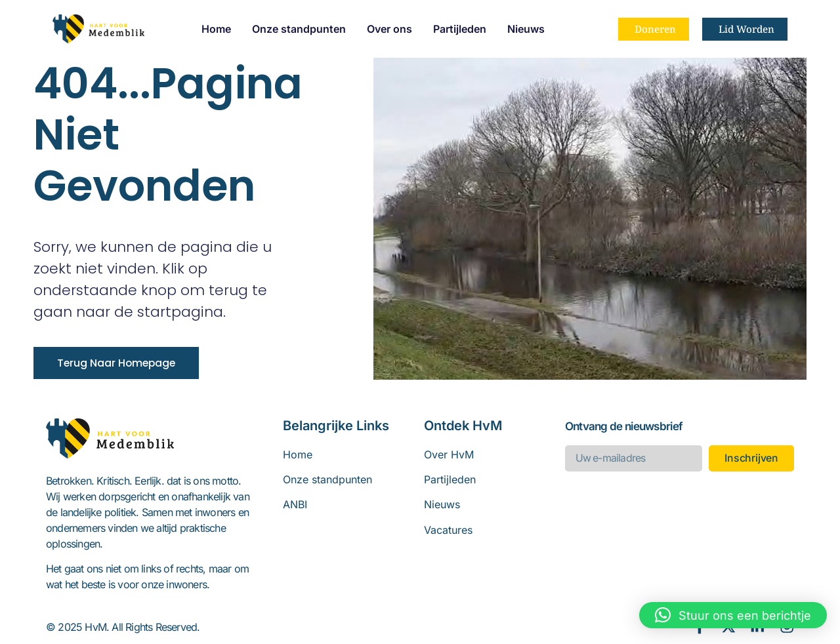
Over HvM (449, 454)
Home (216, 29)
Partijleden (460, 29)
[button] (733, 615)
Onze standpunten (299, 29)
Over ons (389, 29)
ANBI (295, 504)
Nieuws (526, 29)
